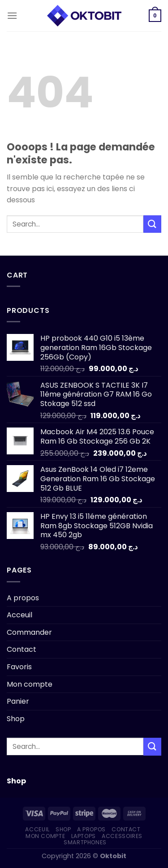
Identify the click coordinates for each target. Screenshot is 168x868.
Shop (16, 719)
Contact (22, 649)
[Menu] (12, 15)
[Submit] (152, 224)
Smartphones (85, 842)
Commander (29, 632)
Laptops (84, 836)
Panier (18, 701)
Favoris (19, 667)
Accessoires (122, 836)
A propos (23, 598)
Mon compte (30, 684)
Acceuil (19, 615)
